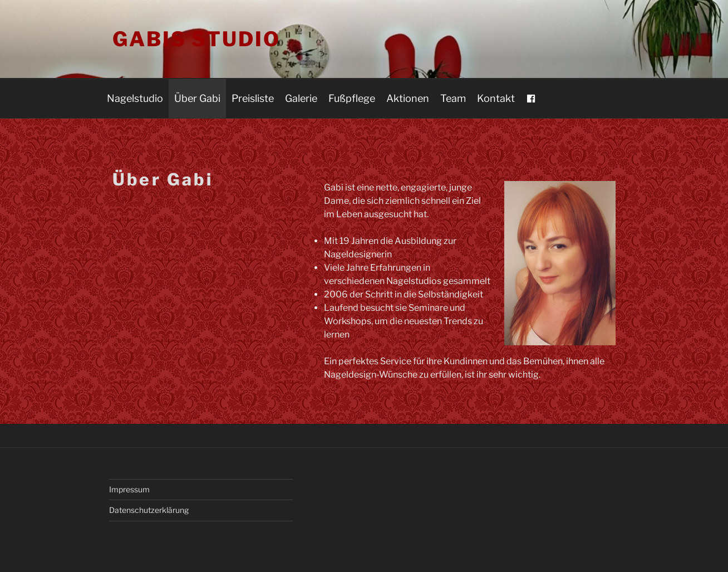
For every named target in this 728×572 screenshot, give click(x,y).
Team (453, 98)
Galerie (301, 98)
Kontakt (496, 98)
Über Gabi (197, 98)
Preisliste (253, 98)
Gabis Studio (196, 39)
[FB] (531, 99)
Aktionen (408, 98)
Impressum (129, 489)
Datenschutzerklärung (149, 510)
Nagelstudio (135, 98)
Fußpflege (352, 98)
